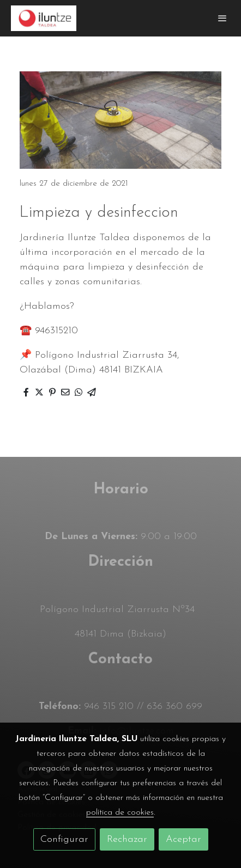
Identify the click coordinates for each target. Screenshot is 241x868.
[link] (44, 18)
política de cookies (120, 812)
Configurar (64, 839)
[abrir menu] (222, 18)
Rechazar (127, 839)
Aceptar (183, 839)
